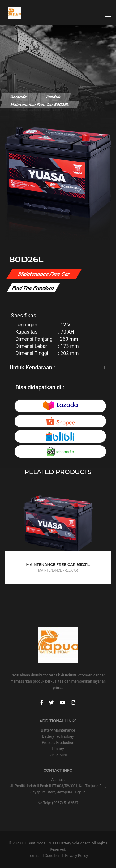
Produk (53, 97)
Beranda (19, 97)
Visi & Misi (58, 755)
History (58, 749)
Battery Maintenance (58, 730)
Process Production (58, 743)
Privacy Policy (76, 856)
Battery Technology (58, 736)
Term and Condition (44, 856)
